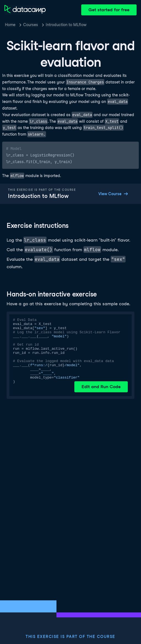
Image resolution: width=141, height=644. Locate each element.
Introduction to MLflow (66, 25)
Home (10, 25)
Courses (31, 25)
